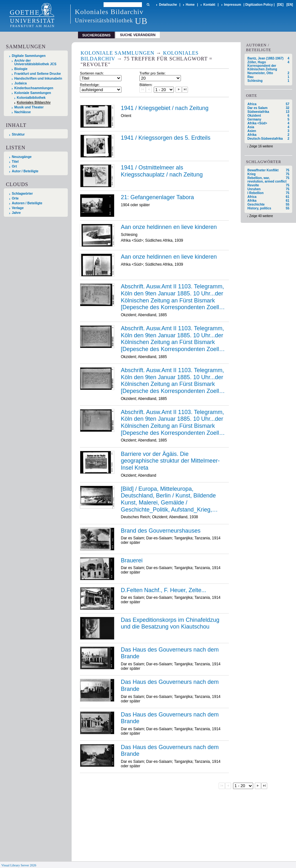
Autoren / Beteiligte (27, 203)
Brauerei (132, 560)
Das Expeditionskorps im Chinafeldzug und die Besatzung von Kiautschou (170, 623)
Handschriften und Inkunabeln (38, 78)
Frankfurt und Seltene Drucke (38, 74)
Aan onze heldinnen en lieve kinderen (169, 227)
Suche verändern (138, 35)
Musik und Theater (29, 107)
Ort (14, 166)
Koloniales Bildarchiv (34, 102)
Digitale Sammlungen (29, 56)
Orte (15, 198)
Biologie (21, 69)
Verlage (18, 208)
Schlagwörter (22, 194)
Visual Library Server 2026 (19, 865)
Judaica (21, 83)
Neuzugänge (22, 157)
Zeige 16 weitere (261, 146)
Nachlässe (23, 112)
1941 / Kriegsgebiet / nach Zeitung (165, 108)
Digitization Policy (259, 5)
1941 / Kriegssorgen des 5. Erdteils (166, 138)
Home (190, 5)
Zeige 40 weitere (261, 216)
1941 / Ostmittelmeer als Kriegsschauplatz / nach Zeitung (162, 171)
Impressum (233, 5)
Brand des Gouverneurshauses (161, 531)
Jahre (16, 213)
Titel (15, 162)
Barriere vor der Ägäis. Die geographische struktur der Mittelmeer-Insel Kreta (170, 461)
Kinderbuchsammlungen (34, 88)
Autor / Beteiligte (25, 171)
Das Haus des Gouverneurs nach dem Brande (170, 653)
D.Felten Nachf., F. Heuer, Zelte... (164, 590)
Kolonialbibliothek (31, 98)
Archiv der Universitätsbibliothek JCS (35, 62)
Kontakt (209, 5)
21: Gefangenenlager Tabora (157, 197)
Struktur (18, 134)
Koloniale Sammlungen (33, 93)
